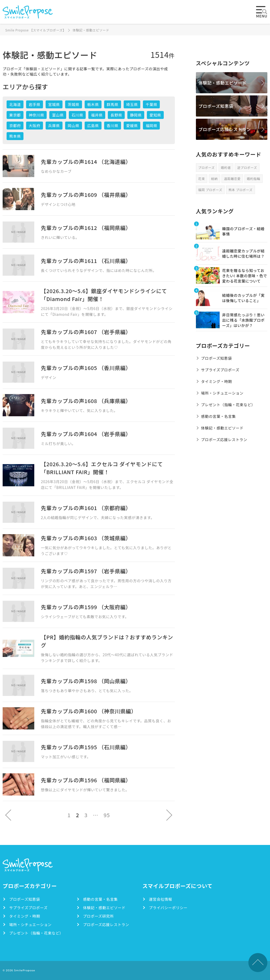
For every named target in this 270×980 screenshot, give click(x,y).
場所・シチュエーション (222, 393)
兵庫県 (54, 126)
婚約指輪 (254, 179)
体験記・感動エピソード (223, 83)
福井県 (97, 115)
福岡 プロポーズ (210, 190)
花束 (202, 179)
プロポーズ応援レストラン (225, 129)
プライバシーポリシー (168, 908)
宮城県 (54, 104)
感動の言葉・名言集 (219, 416)
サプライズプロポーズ (220, 370)
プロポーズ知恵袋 (216, 106)
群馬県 (113, 104)
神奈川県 (37, 115)
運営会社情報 (161, 899)
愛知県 (155, 115)
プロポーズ (207, 167)
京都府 (15, 126)
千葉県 (151, 104)
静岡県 (136, 115)
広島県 (93, 126)
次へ (169, 815)
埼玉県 (132, 104)
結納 (214, 179)
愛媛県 (132, 126)
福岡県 (151, 126)
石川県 (77, 115)
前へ (9, 815)
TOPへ (258, 963)
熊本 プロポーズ (240, 190)
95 (107, 815)
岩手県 (35, 104)
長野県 (116, 115)
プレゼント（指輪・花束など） (228, 405)
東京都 (15, 115)
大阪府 (35, 126)
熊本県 (15, 136)
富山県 (58, 115)
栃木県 (93, 104)
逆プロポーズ (247, 167)
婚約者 (226, 167)
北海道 (15, 104)
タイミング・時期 (217, 381)
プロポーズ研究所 (98, 916)
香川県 (113, 126)
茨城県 (74, 104)
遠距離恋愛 (232, 179)
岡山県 (74, 126)
